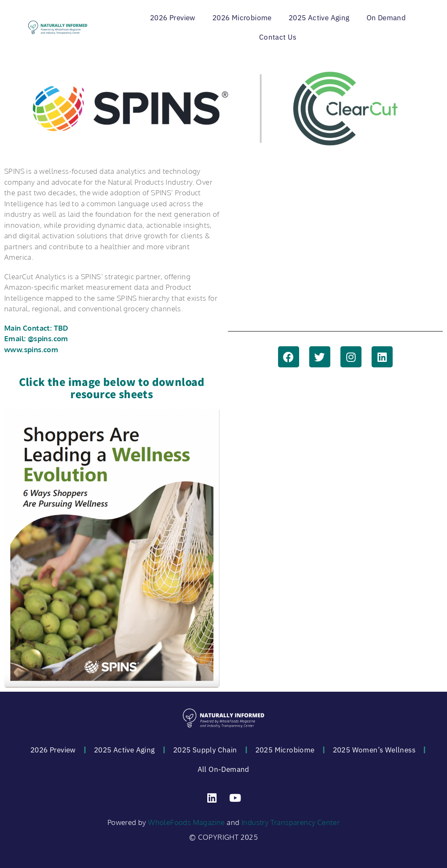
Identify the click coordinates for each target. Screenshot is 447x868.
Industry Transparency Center (290, 822)
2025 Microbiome (285, 750)
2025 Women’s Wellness (374, 750)
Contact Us (278, 37)
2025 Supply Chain (205, 750)
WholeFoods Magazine (186, 822)
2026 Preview (173, 18)
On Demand (386, 18)
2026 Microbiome (242, 18)
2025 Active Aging (319, 18)
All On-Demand (223, 769)
